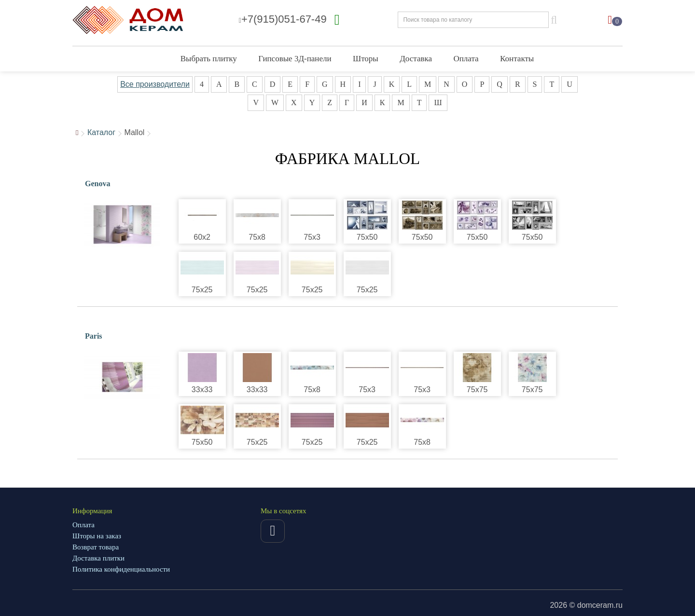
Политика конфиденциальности (121, 569)
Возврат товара (96, 547)
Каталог (101, 132)
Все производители (155, 84)
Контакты (517, 59)
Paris (94, 336)
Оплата (466, 59)
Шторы (366, 59)
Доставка (416, 59)
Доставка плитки (98, 558)
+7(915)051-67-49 (283, 19)
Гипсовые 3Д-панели (295, 59)
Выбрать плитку (209, 59)
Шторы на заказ (97, 536)
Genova (97, 184)
